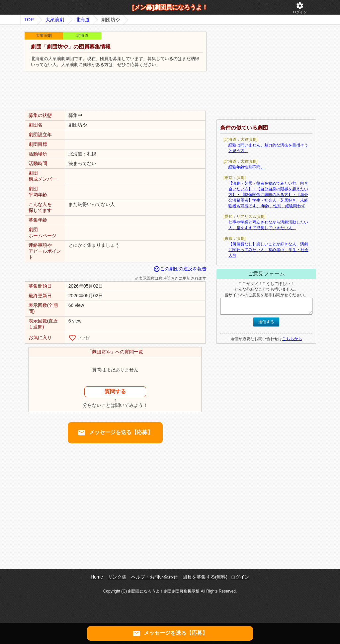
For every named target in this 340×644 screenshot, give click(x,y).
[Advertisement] (115, 91)
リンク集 (117, 577)
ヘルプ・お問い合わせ (154, 577)
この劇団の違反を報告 (180, 269)
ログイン (300, 8)
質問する (115, 391)
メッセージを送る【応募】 (115, 433)
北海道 (83, 20)
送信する (266, 322)
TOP (29, 20)
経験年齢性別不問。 (246, 167)
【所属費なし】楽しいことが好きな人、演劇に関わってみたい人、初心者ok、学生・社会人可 (268, 250)
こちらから (292, 339)
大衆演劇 (55, 20)
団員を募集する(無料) (205, 577)
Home (97, 577)
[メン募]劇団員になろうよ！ (170, 7)
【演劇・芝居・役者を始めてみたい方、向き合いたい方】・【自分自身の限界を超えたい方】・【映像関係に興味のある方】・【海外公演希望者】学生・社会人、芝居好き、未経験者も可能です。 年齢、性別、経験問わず (268, 195)
